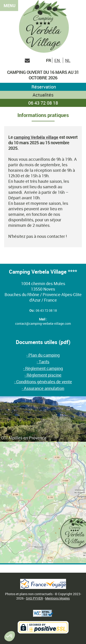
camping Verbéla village (36, 137)
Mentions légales (57, 598)
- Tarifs (43, 362)
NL (68, 60)
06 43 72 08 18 (43, 103)
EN (58, 60)
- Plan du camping (43, 355)
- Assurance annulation (43, 388)
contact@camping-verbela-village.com (43, 323)
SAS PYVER (34, 598)
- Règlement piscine (43, 375)
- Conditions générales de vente (43, 382)
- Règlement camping (43, 368)
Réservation (43, 87)
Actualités (43, 95)
